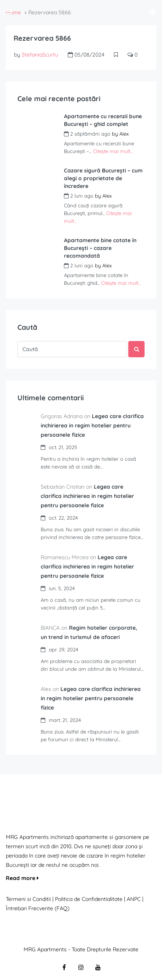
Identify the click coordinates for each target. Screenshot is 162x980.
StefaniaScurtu (40, 55)
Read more (22, 878)
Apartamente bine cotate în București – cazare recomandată (100, 248)
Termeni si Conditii (28, 899)
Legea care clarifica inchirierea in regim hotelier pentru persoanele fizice (92, 425)
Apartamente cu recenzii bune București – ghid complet (103, 120)
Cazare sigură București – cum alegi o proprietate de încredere (103, 178)
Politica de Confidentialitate (90, 899)
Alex (124, 134)
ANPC (134, 899)
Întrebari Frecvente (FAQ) (38, 908)
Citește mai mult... (113, 151)
